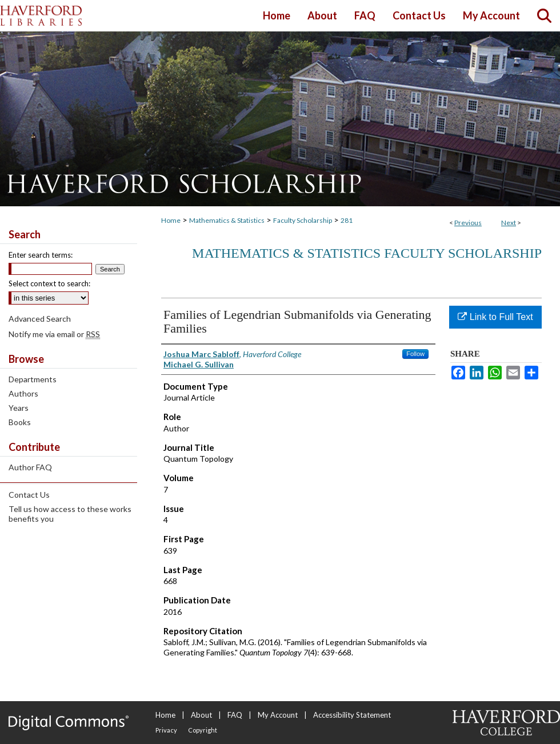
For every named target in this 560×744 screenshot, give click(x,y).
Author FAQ (30, 467)
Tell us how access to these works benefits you (70, 514)
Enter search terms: (41, 255)
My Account (278, 715)
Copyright (203, 730)
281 (347, 220)
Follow (415, 354)
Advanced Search (40, 319)
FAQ (235, 715)
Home (171, 220)
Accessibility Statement (352, 715)
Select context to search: (49, 283)
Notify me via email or (54, 334)
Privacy (166, 730)
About (201, 715)
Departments (33, 379)
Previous (468, 223)
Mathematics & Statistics (227, 220)
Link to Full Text (495, 317)
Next (509, 223)
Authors (23, 393)
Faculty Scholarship (303, 220)
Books (20, 422)
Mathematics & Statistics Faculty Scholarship (367, 253)
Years (19, 408)
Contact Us (29, 495)
